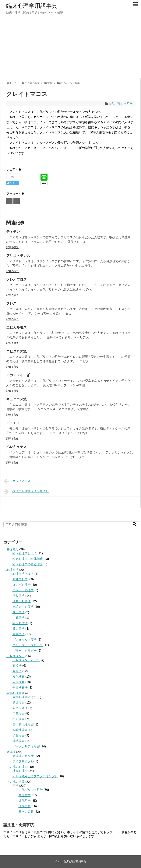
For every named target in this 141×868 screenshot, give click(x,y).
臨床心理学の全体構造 (28, 559)
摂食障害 (19, 735)
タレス (11, 303)
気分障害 (19, 713)
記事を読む (13, 247)
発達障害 (19, 702)
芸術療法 (19, 629)
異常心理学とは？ (25, 697)
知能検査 (19, 677)
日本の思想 (26, 812)
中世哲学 (25, 795)
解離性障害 (20, 730)
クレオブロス (16, 280)
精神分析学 (20, 579)
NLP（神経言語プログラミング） (35, 776)
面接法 (17, 666)
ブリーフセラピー (25, 651)
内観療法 (19, 618)
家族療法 (19, 634)
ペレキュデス (16, 447)
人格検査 (19, 682)
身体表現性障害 (23, 724)
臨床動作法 (20, 623)
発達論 (11, 752)
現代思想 (25, 806)
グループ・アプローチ (28, 645)
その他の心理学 (17, 767)
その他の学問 (16, 782)
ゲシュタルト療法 (25, 640)
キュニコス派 (16, 399)
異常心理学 (14, 693)
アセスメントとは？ (26, 660)
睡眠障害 (19, 741)
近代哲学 (25, 801)
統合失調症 (20, 708)
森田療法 (19, 612)
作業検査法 (20, 688)
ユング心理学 (22, 585)
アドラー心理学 (23, 590)
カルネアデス (17, 481)
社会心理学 (20, 771)
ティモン (13, 232)
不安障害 (19, 719)
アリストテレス (18, 256)
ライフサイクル (23, 761)
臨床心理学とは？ (25, 553)
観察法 (17, 671)
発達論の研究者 (23, 756)
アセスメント (16, 656)
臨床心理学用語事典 (32, 6)
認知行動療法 (22, 601)
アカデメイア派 (18, 375)
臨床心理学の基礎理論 (28, 564)
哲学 (16, 786)
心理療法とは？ (23, 574)
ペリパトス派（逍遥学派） (26, 492)
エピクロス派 (16, 351)
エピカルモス (16, 327)
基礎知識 (12, 549)
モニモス (13, 423)
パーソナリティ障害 (26, 746)
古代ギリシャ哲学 (121, 104)
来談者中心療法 (23, 607)
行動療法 (19, 596)
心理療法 (12, 570)
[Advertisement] (71, 48)
